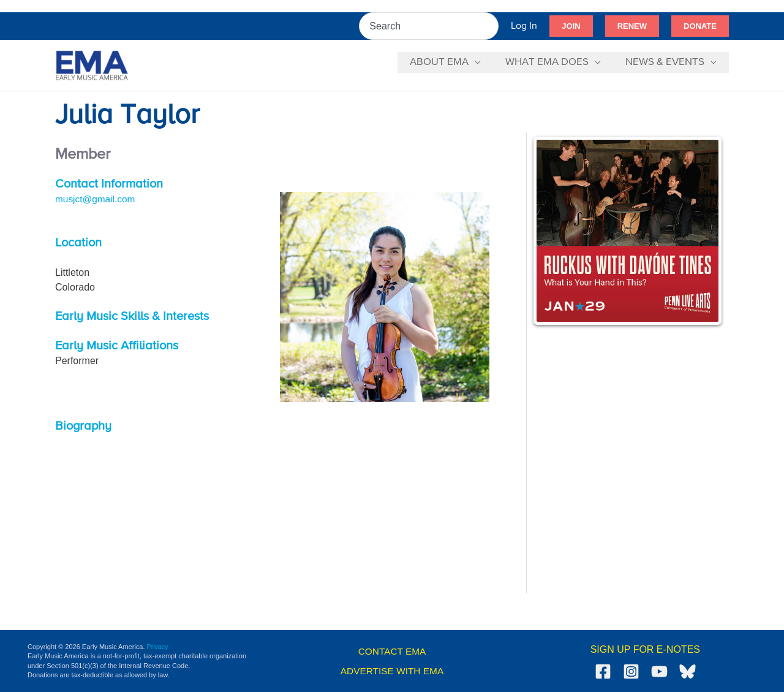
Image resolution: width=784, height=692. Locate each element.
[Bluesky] (688, 671)
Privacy (158, 647)
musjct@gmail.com (96, 199)
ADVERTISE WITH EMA (392, 671)
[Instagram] (631, 671)
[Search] (490, 26)
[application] (484, 63)
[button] (571, 26)
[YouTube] (659, 671)
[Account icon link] (524, 26)
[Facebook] (603, 671)
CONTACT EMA (392, 651)
